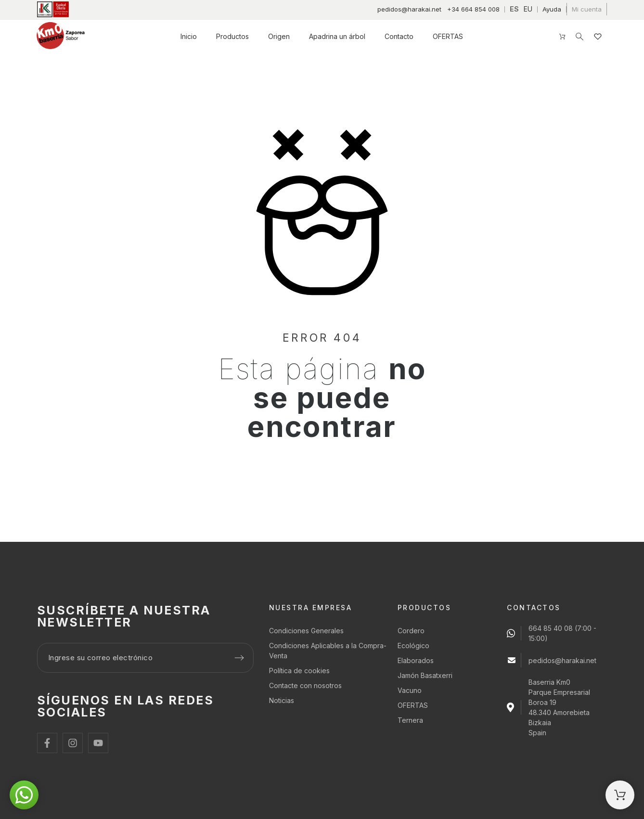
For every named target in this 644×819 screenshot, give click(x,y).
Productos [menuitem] (232, 36)
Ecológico (413, 646)
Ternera (410, 720)
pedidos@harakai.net (409, 9)
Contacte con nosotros (305, 685)
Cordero (411, 631)
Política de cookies (299, 671)
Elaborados (416, 660)
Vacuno (410, 690)
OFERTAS (413, 705)
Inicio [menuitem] (189, 36)
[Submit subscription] (239, 658)
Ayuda (552, 9)
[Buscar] (580, 37)
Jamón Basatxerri (425, 675)
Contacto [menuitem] (399, 36)
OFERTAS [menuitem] (448, 36)
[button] (24, 795)
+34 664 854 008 (473, 9)
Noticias (282, 700)
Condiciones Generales (306, 631)
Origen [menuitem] (279, 36)
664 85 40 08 (551, 628)
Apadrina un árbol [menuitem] (337, 36)
